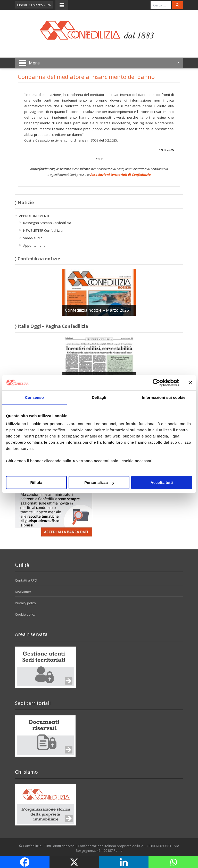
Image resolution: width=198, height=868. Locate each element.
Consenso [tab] (34, 397)
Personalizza (99, 482)
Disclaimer (23, 592)
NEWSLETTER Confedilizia (43, 230)
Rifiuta (36, 482)
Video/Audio (33, 238)
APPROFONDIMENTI (34, 216)
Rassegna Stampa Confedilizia (47, 223)
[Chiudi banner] (190, 383)
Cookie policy (25, 614)
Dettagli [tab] (99, 397)
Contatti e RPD (26, 580)
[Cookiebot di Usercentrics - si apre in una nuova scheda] (156, 383)
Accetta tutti (162, 482)
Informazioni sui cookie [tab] (164, 397)
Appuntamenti (34, 245)
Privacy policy (26, 603)
